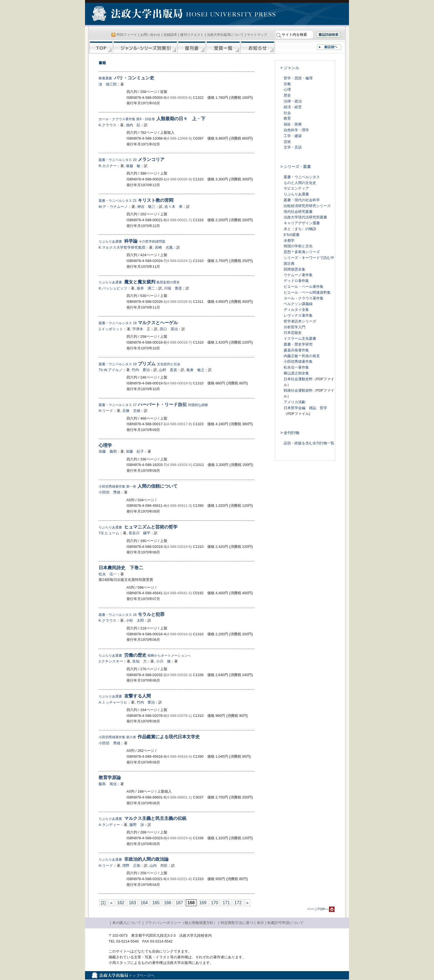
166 (168, 903)
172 (238, 903)
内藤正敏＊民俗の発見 (302, 356)
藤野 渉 (137, 825)
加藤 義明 (108, 451)
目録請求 (170, 35)
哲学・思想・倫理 (298, 78)
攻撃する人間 (125, 696)
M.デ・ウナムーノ (113, 207)
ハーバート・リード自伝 (153, 405)
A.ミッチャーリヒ (113, 702)
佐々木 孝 (174, 207)
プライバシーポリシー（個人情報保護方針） (181, 923)
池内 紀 (133, 125)
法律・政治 (293, 101)
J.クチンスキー (111, 661)
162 (121, 903)
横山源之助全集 (296, 373)
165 (156, 903)
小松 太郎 (135, 620)
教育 (287, 118)
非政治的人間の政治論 (134, 859)
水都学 (289, 240)
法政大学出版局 (138, 14)
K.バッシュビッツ (113, 288)
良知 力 (139, 661)
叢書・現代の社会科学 (302, 200)
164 (144, 903)
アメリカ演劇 (295, 402)
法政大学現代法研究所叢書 (305, 217)
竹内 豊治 (141, 370)
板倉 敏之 (195, 370)
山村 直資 (168, 370)
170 (214, 903)
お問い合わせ (150, 35)
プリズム (139, 364)
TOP (101, 47)
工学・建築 (293, 136)
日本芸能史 (293, 333)
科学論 (132, 241)
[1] (103, 903)
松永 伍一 (108, 574)
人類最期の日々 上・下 (152, 119)
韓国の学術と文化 (298, 246)
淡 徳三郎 (108, 84)
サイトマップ (257, 35)
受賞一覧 (223, 47)
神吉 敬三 (146, 207)
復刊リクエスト (192, 35)
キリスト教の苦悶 (136, 200)
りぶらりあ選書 (296, 194)
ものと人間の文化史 (300, 183)
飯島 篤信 (108, 784)
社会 (287, 113)
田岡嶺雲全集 (295, 269)
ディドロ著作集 (296, 281)
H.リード (106, 411)
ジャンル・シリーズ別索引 (145, 47)
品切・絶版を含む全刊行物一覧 (309, 443)
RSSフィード (127, 35)
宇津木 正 (141, 329)
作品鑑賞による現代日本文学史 (149, 737)
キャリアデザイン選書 (302, 223)
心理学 (105, 445)
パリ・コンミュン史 (126, 78)
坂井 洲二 (146, 288)
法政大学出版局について (225, 35)
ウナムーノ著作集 (298, 275)
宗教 (287, 84)
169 (203, 903)
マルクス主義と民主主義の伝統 (143, 818)
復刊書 (192, 47)
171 (226, 903)
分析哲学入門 (295, 327)
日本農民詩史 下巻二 (121, 568)
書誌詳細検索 (328, 35)
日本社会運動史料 (298, 379)
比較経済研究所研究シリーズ (307, 206)
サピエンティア (296, 188)
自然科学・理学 (296, 130)
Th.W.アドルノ (111, 370)
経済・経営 (293, 107)
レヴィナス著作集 (298, 315)
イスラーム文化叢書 (300, 338)
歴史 (287, 95)
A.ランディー (109, 825)
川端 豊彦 (173, 288)
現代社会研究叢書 (298, 212)
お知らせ (258, 47)
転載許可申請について (286, 923)
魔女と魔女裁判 (139, 282)
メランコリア (132, 159)
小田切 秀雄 (109, 492)
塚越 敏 (133, 166)
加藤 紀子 (135, 451)
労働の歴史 (145, 655)
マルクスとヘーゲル (138, 323)
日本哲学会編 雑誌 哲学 (305, 408)
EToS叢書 (292, 235)
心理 (287, 90)
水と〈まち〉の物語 (300, 229)
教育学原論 (110, 778)
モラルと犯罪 (132, 614)
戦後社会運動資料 (298, 390)
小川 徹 (163, 661)
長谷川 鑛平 (139, 533)
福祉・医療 (293, 124)
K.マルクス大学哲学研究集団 (122, 247)
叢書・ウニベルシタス (302, 177)
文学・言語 (293, 147)
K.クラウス (108, 125)
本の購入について (127, 923)
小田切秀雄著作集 (298, 361)
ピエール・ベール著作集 (304, 287)
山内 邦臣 (159, 866)
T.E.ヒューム (109, 533)
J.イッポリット (111, 329)
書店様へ (329, 47)
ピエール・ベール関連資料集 (307, 292)
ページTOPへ (318, 909)
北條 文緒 (131, 411)
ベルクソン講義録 (298, 304)
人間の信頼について (138, 486)
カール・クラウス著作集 (304, 298)
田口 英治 (169, 329)
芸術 (287, 142)
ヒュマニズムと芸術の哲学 (138, 527)
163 (132, 903)
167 (179, 903)
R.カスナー (108, 166)
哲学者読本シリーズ (300, 321)
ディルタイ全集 (296, 310)
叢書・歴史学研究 (298, 344)
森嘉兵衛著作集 (296, 350)
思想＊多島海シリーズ (302, 252)
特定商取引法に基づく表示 (242, 923)
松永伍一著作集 (296, 367)
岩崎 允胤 (164, 247)
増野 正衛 (131, 866)
